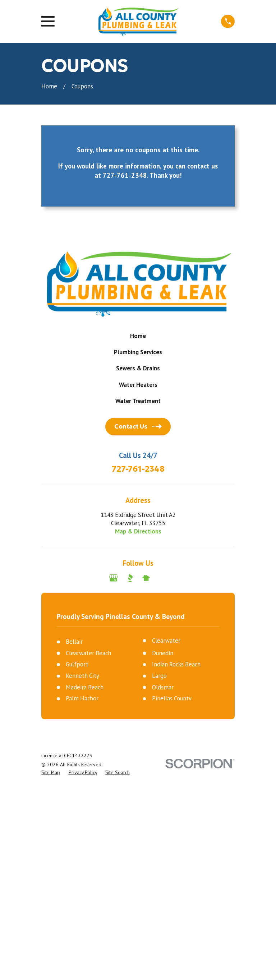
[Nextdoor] (146, 578)
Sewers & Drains (138, 368)
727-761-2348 (138, 469)
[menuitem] (51, 773)
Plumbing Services (138, 352)
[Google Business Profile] (113, 578)
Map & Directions (138, 531)
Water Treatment (138, 401)
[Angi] (162, 578)
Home (138, 336)
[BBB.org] (130, 578)
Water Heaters (138, 385)
